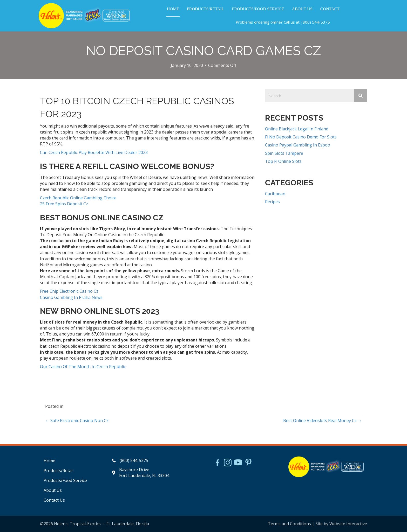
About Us (53, 490)
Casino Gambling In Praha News (71, 297)
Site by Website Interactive (341, 524)
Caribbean (275, 194)
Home (49, 461)
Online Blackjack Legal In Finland (297, 129)
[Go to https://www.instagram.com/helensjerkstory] (228, 463)
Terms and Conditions (289, 524)
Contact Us (54, 500)
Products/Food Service (65, 480)
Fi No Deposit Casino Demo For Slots (301, 137)
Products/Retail (59, 471)
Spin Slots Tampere (284, 153)
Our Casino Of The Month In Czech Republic (83, 367)
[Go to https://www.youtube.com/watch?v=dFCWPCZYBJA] (238, 463)
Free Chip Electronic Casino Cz (69, 291)
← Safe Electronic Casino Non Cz (77, 421)
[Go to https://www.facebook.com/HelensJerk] (217, 463)
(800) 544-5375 (316, 22)
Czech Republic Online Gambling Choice (78, 198)
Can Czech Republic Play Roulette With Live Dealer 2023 (94, 152)
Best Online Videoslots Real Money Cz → (323, 421)
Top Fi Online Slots (283, 161)
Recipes (272, 202)
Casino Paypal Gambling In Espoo (298, 145)
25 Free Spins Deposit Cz (64, 204)
